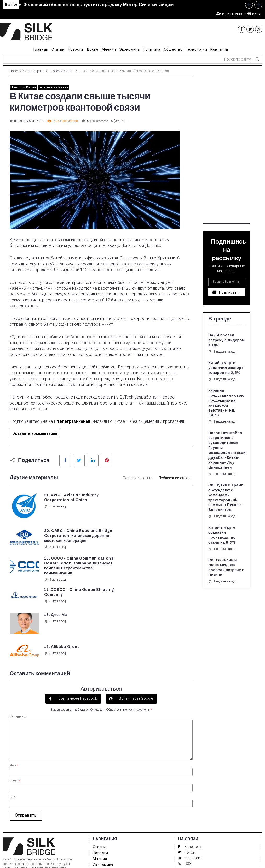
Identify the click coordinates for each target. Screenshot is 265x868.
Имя (14, 699)
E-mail (15, 715)
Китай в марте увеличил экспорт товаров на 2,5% (226, 368)
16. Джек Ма (55, 572)
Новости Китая (61, 71)
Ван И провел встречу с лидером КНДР (227, 340)
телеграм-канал (74, 421)
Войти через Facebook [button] (77, 632)
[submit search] (257, 59)
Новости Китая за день (26, 71)
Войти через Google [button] (136, 632)
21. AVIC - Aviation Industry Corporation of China (68, 500)
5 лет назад (55, 511)
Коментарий (18, 651)
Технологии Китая (53, 87)
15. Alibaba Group (157, 572)
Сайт (13, 731)
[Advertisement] (227, 145)
